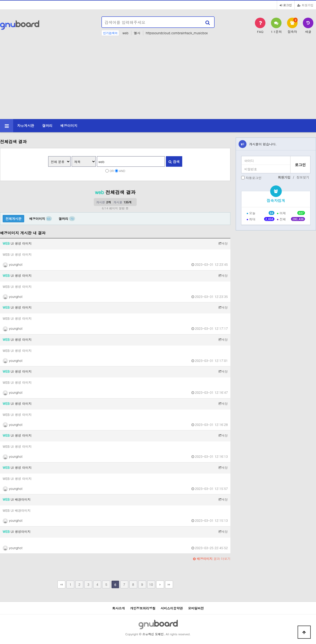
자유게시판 (26, 126)
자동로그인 (254, 178)
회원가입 (305, 5)
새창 (223, 243)
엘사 (137, 33)
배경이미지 (69, 126)
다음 (160, 584)
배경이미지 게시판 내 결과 (23, 233)
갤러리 (47, 126)
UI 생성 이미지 (17, 243)
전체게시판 (13, 218)
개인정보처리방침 (143, 608)
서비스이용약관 (172, 608)
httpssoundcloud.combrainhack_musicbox (177, 33)
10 (151, 584)
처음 (61, 584)
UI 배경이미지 (17, 499)
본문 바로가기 (0, 0)
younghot (13, 264)
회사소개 (118, 608)
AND (122, 171)
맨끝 (169, 584)
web (125, 33)
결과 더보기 (212, 559)
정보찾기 (303, 177)
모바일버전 (196, 608)
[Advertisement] (158, 80)
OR (112, 171)
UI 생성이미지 (17, 531)
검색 (174, 162)
